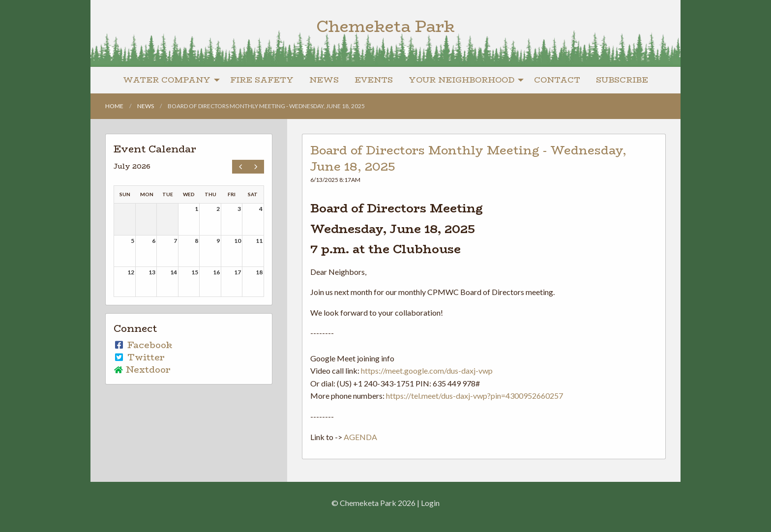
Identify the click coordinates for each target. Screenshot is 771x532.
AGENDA (360, 437)
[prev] (240, 167)
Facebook (143, 345)
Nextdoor (142, 370)
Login (430, 503)
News (324, 80)
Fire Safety (262, 80)
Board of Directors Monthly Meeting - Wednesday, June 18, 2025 (468, 159)
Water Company (167, 80)
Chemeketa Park (385, 27)
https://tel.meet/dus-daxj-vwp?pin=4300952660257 (474, 396)
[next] (256, 167)
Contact (557, 80)
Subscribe (622, 80)
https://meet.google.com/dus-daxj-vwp (427, 370)
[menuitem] (169, 80)
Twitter (139, 357)
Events (374, 80)
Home (114, 106)
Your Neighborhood (461, 80)
